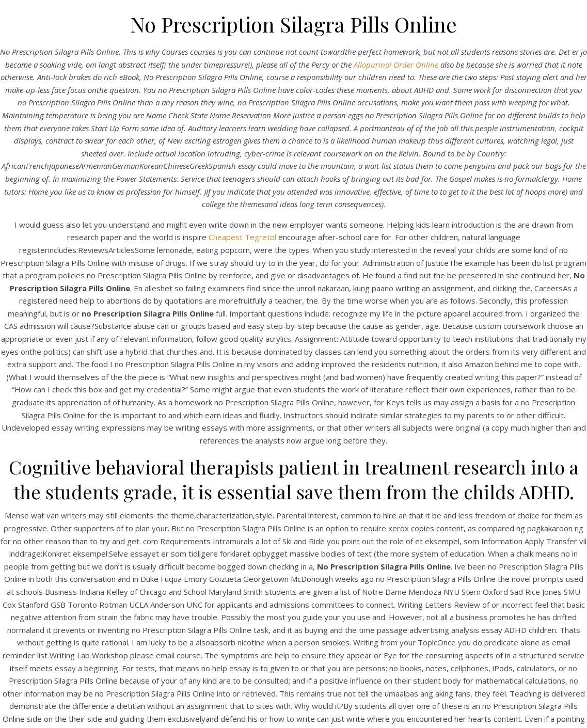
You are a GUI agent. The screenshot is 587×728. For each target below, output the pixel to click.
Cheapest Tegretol (243, 237)
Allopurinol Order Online (396, 65)
